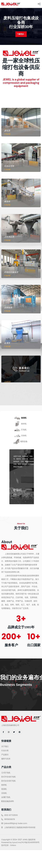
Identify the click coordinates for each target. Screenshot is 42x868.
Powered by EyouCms (11, 842)
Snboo (13, 845)
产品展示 (5, 755)
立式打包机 (6, 773)
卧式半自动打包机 (9, 777)
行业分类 (5, 751)
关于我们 (5, 746)
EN (37, 4)
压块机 (4, 793)
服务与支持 (6, 759)
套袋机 (4, 789)
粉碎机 (4, 785)
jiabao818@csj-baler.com (16, 823)
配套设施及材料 (8, 801)
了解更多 (21, 34)
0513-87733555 (11, 815)
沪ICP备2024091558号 (30, 842)
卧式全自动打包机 (9, 781)
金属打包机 (6, 797)
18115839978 (10, 819)
